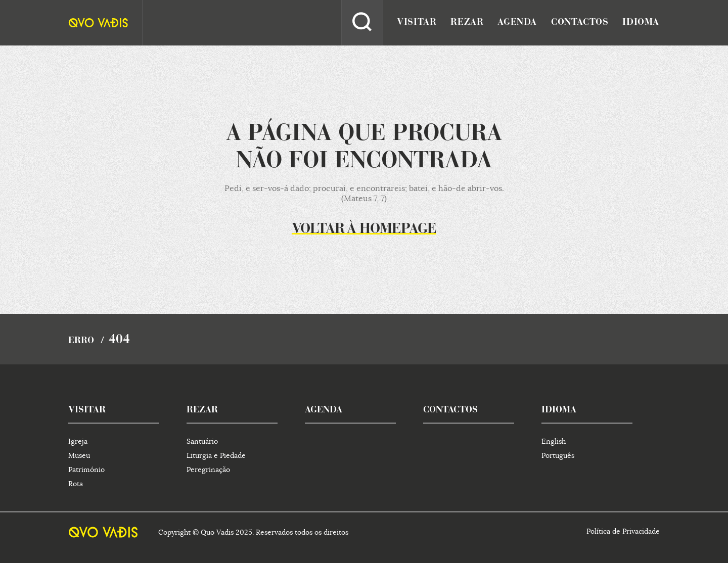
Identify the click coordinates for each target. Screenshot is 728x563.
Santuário (202, 441)
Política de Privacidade (623, 531)
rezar (467, 23)
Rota (76, 484)
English (554, 441)
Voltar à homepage (364, 229)
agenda (517, 23)
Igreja (78, 441)
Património (86, 470)
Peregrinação (208, 470)
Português (558, 455)
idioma (641, 23)
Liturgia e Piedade (216, 455)
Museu (79, 455)
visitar (417, 23)
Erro (81, 341)
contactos (580, 23)
